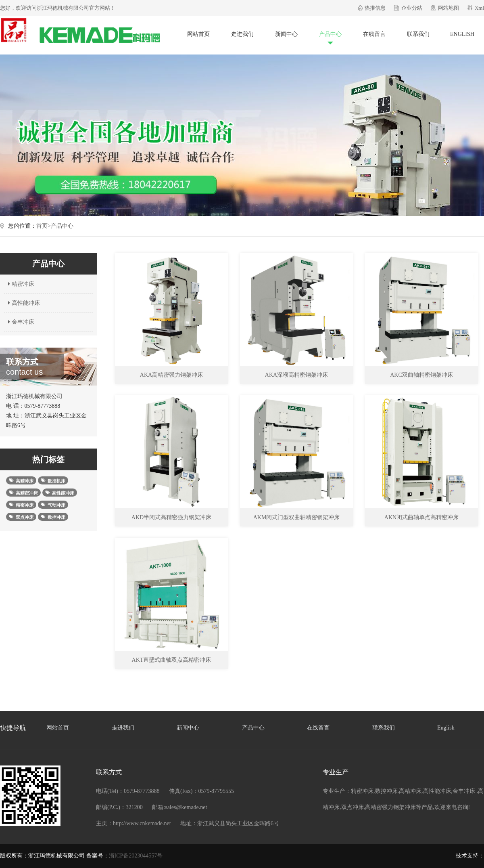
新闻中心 (286, 34)
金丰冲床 (20, 322)
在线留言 (374, 34)
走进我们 (242, 34)
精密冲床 (20, 284)
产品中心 (330, 34)
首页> (44, 226)
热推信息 (375, 8)
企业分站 (412, 8)
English (462, 34)
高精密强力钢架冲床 (390, 807)
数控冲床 (386, 791)
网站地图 (449, 8)
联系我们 (418, 34)
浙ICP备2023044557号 (136, 856)
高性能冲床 (23, 303)
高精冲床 (410, 791)
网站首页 (198, 34)
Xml (479, 8)
